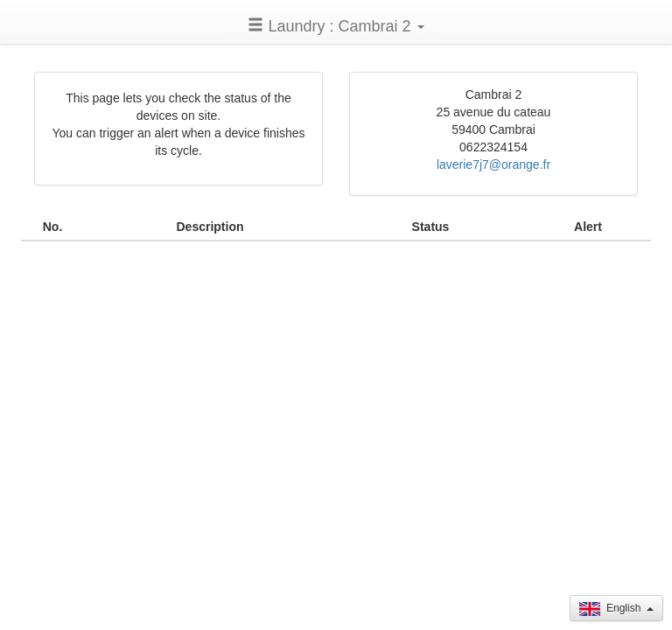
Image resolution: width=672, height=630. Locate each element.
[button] (336, 25)
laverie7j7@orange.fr (493, 164)
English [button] (616, 609)
